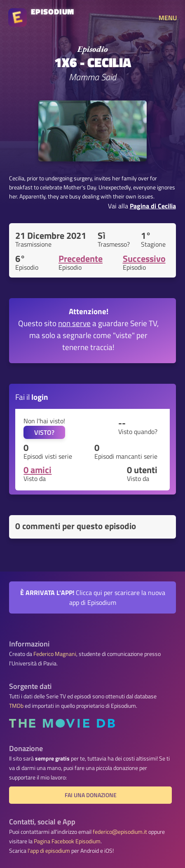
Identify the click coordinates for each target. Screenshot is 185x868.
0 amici (37, 470)
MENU (168, 18)
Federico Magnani (55, 654)
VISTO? (44, 432)
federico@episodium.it (120, 832)
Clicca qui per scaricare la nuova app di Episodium (93, 597)
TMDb (16, 706)
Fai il (32, 397)
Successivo (144, 259)
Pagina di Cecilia (153, 206)
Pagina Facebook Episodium (67, 841)
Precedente (81, 259)
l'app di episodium (49, 851)
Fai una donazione (91, 795)
